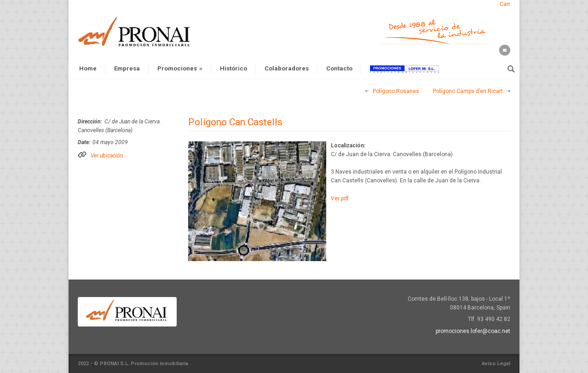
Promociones (180, 68)
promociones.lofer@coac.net (473, 331)
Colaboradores (287, 68)
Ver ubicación (107, 156)
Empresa (127, 68)
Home (88, 68)
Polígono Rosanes (396, 91)
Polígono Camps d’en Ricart (468, 91)
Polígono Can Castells (235, 122)
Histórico (233, 68)
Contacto (339, 68)
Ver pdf (340, 198)
